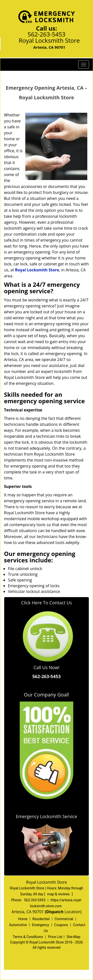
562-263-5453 (46, 34)
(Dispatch (55, 912)
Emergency (41, 925)
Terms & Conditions (28, 937)
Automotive (18, 925)
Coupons (61, 925)
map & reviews (59, 894)
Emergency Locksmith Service (46, 816)
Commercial (64, 919)
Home (23, 919)
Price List (55, 937)
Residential (41, 919)
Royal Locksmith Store (37, 270)
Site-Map (74, 937)
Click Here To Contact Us (46, 603)
